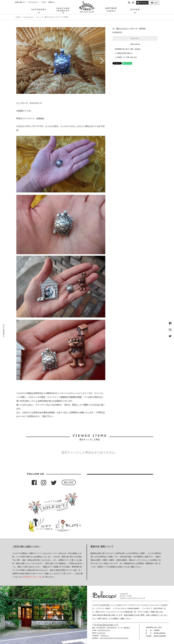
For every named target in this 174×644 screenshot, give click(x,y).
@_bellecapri (101, 633)
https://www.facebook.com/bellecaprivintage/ (114, 638)
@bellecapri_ (105, 636)
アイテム (142, 3)
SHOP (154, 3)
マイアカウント (34, 2)
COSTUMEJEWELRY (63, 9)
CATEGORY (39, 9)
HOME (18, 17)
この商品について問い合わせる (126, 57)
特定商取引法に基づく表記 (32, 577)
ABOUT (51, 2)
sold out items (28, 17)
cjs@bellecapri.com (104, 630)
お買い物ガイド (20, 2)
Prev (19, 61)
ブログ (44, 2)
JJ (38, 17)
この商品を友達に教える (123, 53)
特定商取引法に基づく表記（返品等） (128, 49)
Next (102, 61)
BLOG (69, 482)
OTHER (135, 9)
